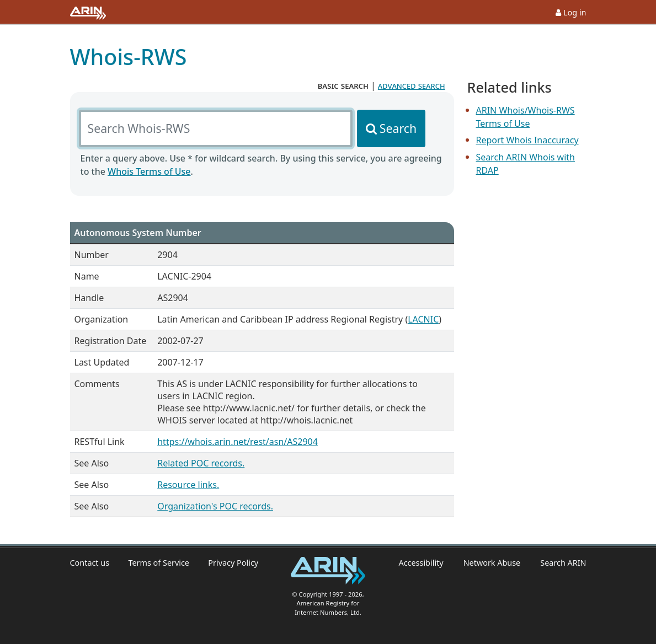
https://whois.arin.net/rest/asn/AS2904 (238, 442)
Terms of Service (159, 563)
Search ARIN (563, 563)
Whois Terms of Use (149, 171)
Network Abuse (492, 563)
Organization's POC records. (215, 506)
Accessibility (421, 563)
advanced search (412, 85)
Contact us (90, 563)
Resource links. (188, 485)
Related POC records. (201, 463)
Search (398, 128)
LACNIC (423, 319)
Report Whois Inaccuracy (527, 140)
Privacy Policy (233, 563)
